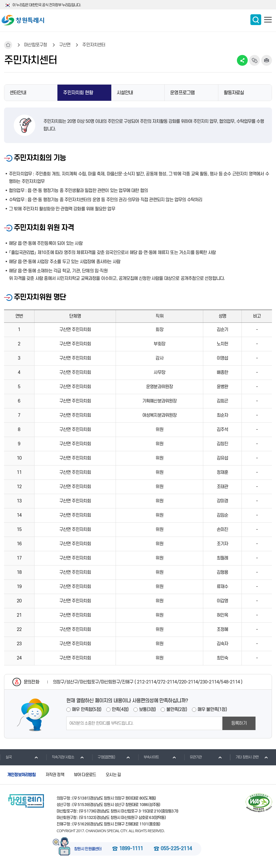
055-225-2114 (176, 849)
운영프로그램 (182, 93)
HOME (8, 45)
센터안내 (18, 93)
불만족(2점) (177, 710)
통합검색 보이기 (256, 20)
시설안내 (125, 93)
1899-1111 (131, 849)
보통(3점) (147, 710)
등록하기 (239, 723)
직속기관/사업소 (60, 757)
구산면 (65, 45)
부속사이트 (148, 757)
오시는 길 (113, 775)
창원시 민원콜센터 (88, 849)
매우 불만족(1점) (212, 710)
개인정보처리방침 (22, 775)
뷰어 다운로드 (85, 775)
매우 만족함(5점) (87, 710)
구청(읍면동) (103, 757)
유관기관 (193, 757)
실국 (6, 757)
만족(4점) (120, 710)
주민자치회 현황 (78, 93)
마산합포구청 (35, 45)
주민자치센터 (94, 45)
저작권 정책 (55, 775)
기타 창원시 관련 (244, 757)
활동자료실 (234, 93)
